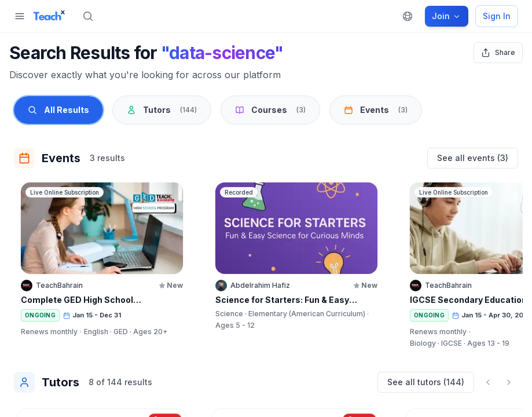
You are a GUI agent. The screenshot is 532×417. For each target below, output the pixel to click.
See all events (473, 158)
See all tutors (426, 382)
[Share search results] (498, 53)
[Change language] (408, 16)
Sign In (497, 16)
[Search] (88, 16)
